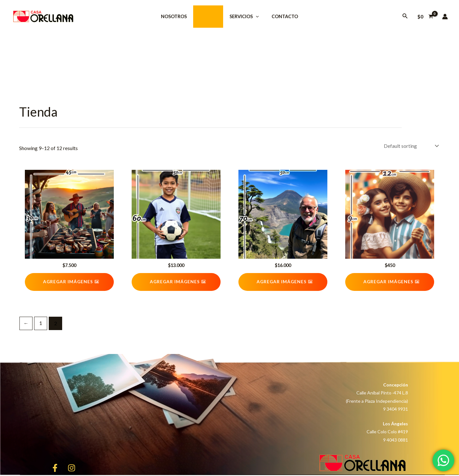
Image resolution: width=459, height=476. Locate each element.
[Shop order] (410, 146)
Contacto (279, 16)
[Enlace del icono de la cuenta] (445, 17)
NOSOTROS (179, 16)
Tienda (210, 16)
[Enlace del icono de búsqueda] (405, 16)
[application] (254, 16)
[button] (69, 283)
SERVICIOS (243, 16)
